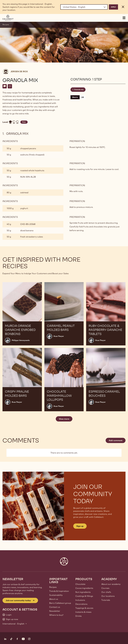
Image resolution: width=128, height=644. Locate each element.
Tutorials (106, 600)
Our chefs (106, 592)
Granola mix (79, 90)
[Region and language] (84, 7)
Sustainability (56, 595)
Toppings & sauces (84, 608)
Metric (75, 97)
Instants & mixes (83, 612)
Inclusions (80, 600)
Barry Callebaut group (60, 603)
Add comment (116, 440)
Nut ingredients (83, 592)
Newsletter (55, 611)
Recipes (6, 25)
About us (54, 599)
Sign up (80, 526)
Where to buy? (56, 615)
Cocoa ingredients (84, 588)
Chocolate (80, 584)
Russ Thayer (59, 336)
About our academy (111, 584)
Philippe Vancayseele (21, 340)
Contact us (55, 607)
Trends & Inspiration (59, 591)
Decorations (81, 604)
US (83, 97)
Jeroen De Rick (19, 71)
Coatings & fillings (84, 596)
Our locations (108, 596)
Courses (105, 588)
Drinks (78, 616)
